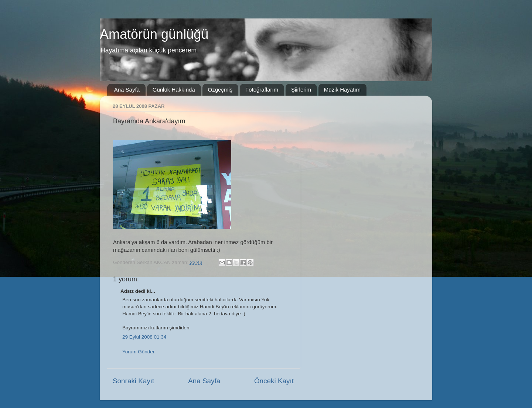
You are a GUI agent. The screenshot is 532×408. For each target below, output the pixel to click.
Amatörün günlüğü (154, 34)
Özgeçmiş (220, 90)
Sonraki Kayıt (133, 381)
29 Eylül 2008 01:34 (144, 337)
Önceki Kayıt (274, 381)
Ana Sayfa (127, 90)
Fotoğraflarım (262, 90)
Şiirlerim (301, 90)
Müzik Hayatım (342, 90)
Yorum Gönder (138, 352)
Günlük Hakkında (174, 90)
